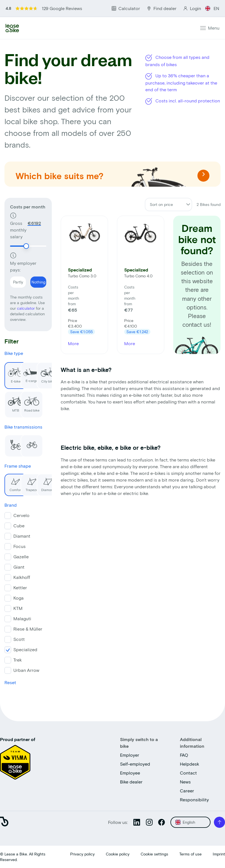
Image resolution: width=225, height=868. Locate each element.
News (185, 782)
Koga (19, 598)
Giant (19, 567)
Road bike (30, 402)
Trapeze (29, 483)
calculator (26, 308)
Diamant (22, 536)
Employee (130, 773)
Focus (19, 546)
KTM (18, 608)
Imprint (219, 854)
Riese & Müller (28, 629)
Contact (188, 773)
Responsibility (194, 800)
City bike (46, 373)
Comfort (13, 483)
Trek (18, 660)
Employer (130, 755)
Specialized (25, 649)
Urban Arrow (26, 670)
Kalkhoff (22, 577)
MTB (14, 402)
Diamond (46, 483)
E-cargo (30, 372)
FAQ (184, 755)
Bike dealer (131, 782)
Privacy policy (82, 854)
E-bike (14, 373)
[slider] (26, 246)
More (73, 343)
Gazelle (21, 556)
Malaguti (22, 618)
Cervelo (21, 515)
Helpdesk (189, 764)
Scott (19, 639)
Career (187, 791)
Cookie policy (118, 854)
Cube (19, 526)
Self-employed (135, 764)
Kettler (20, 587)
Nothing (38, 280)
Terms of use (190, 854)
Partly (17, 280)
